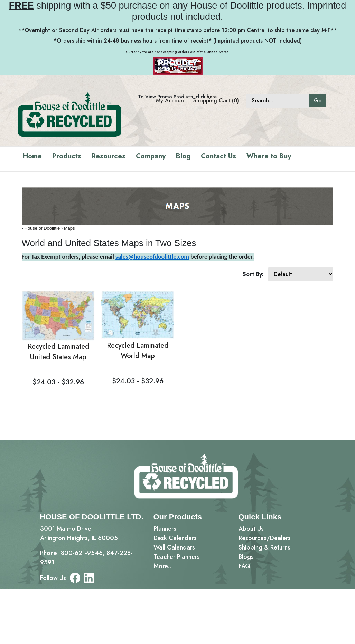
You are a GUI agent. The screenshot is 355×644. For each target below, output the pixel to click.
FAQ (244, 566)
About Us (251, 529)
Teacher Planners (177, 557)
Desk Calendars (175, 538)
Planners (165, 529)
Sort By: (253, 274)
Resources (109, 156)
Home (32, 156)
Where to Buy (269, 156)
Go (318, 101)
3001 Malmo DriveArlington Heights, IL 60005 (79, 533)
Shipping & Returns (264, 547)
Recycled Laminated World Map (138, 351)
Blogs (246, 557)
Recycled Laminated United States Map (58, 352)
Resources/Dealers (265, 538)
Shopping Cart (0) (216, 101)
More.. (163, 566)
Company (151, 156)
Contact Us (218, 156)
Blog (183, 156)
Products (67, 156)
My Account (171, 101)
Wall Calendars (174, 547)
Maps (69, 228)
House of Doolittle (42, 228)
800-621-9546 (82, 553)
